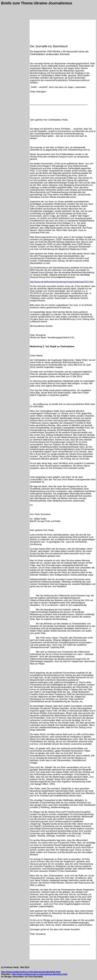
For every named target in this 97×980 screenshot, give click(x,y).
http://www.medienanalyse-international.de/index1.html (40, 974)
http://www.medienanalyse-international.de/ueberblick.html (31, 972)
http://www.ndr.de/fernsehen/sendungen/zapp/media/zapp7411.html (62, 282)
